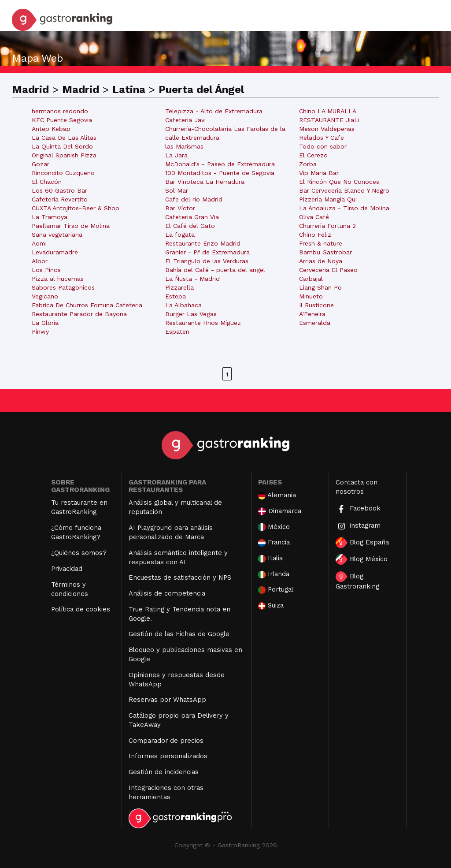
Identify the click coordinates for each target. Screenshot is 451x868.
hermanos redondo (60, 111)
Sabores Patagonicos (63, 287)
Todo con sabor (323, 146)
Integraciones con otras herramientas (166, 792)
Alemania (277, 495)
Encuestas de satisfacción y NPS (180, 577)
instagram (358, 526)
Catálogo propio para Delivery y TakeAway (179, 720)
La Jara (176, 155)
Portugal (276, 590)
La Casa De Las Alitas (64, 138)
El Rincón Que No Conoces (339, 182)
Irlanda (274, 574)
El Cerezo (313, 155)
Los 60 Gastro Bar (59, 190)
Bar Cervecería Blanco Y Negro (344, 190)
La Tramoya (50, 217)
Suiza (271, 605)
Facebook (358, 509)
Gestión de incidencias (164, 772)
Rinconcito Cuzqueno (63, 173)
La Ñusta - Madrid (192, 279)
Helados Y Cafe (322, 138)
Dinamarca (280, 511)
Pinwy (40, 332)
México (274, 527)
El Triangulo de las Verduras (207, 261)
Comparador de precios (166, 741)
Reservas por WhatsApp (167, 700)
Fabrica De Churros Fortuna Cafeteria (87, 305)
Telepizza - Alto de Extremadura (214, 111)
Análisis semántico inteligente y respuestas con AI (178, 557)
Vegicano (45, 296)
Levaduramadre (55, 252)
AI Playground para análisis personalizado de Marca (171, 532)
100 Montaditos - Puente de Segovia (220, 173)
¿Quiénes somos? (79, 553)
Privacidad (67, 569)
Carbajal (311, 279)
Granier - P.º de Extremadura (207, 252)
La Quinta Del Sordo (62, 146)
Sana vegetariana (57, 235)
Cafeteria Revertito (60, 199)
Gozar (41, 164)
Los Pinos (46, 270)
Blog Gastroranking (357, 581)
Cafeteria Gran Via (192, 217)
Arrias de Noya (321, 261)
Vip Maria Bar (319, 173)
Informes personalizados (168, 756)
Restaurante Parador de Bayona (79, 314)
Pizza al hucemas (58, 279)
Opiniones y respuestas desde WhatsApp (177, 680)
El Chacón (47, 182)
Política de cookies (81, 609)
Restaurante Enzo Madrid (203, 243)
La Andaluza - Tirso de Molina (344, 208)
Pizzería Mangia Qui (328, 199)
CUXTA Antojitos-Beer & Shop (76, 208)
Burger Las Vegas (191, 314)
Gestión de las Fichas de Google (179, 634)
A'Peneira (312, 314)
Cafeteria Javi (185, 120)
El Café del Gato (190, 226)
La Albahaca (183, 305)
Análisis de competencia (167, 593)
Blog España (362, 543)
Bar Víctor (180, 208)
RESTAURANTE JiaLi (329, 120)
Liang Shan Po (320, 287)
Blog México (362, 559)
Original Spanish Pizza (64, 155)
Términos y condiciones (70, 589)
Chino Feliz (315, 235)
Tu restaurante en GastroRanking (79, 507)
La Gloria (45, 323)
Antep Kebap (51, 129)
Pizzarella (179, 287)
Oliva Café (314, 217)
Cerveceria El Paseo (328, 270)
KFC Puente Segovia (62, 120)
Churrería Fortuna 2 (327, 226)
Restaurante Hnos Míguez (203, 323)
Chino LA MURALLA (328, 111)
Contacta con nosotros (357, 487)
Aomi (39, 243)
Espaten (177, 332)
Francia (274, 542)
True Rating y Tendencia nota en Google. (179, 614)
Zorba (308, 164)
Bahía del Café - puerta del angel (215, 270)
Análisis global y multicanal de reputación (175, 507)
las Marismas (184, 146)
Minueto (311, 296)
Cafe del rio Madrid (194, 199)
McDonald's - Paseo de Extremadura (220, 164)
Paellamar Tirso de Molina (71, 226)
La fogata (180, 235)
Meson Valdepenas (327, 129)
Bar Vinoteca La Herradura (205, 182)
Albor (40, 261)
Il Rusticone (316, 305)
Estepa (176, 296)
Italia (270, 558)
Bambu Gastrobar (325, 252)
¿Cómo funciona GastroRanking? (76, 532)
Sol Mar (177, 190)
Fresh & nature (321, 243)
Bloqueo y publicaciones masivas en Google (185, 654)
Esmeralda (315, 323)
